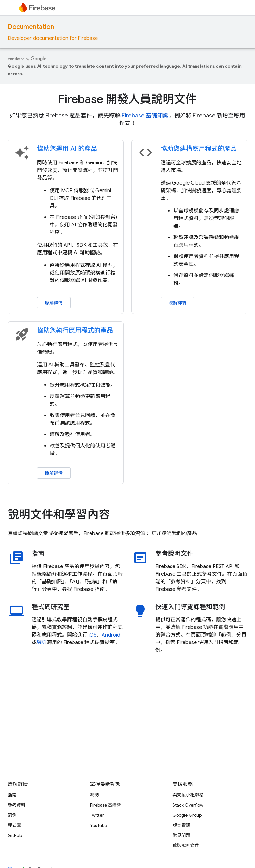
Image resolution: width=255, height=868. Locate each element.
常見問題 (181, 835)
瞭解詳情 (54, 303)
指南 (38, 554)
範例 (12, 815)
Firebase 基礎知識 (145, 116)
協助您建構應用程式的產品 (199, 149)
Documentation (31, 27)
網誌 (95, 795)
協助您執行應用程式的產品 (75, 330)
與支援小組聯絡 (188, 795)
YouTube (99, 825)
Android (111, 635)
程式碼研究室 (51, 607)
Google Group (187, 815)
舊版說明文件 (186, 846)
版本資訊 (181, 825)
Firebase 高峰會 (106, 805)
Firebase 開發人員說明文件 (127, 99)
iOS (93, 635)
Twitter (97, 815)
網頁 (42, 643)
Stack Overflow (188, 805)
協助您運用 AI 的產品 (67, 149)
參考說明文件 (174, 554)
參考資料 (16, 805)
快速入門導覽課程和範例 (190, 607)
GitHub (15, 835)
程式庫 (14, 825)
